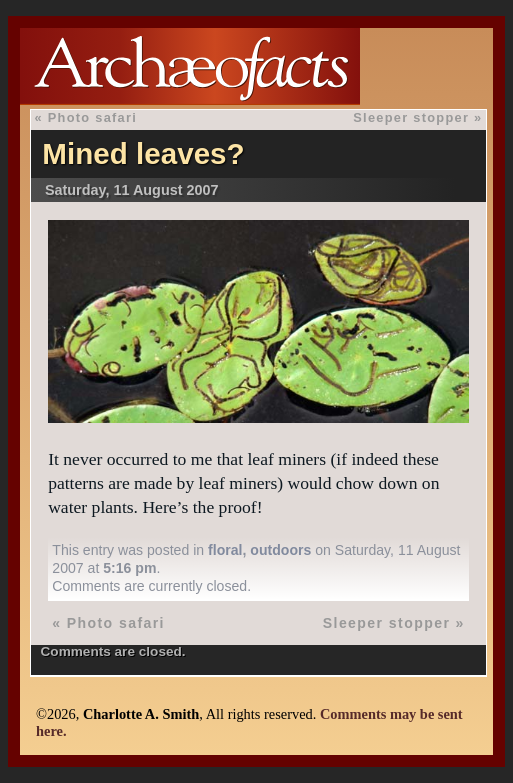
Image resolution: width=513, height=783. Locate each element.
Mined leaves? (143, 153)
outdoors (280, 550)
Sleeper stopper (411, 117)
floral (225, 550)
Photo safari (92, 117)
